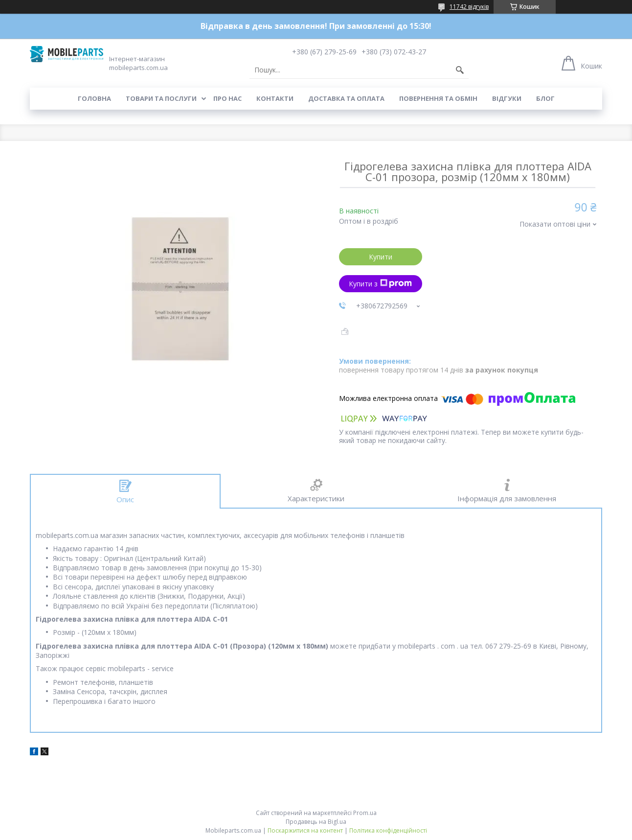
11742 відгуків (469, 7)
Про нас (227, 98)
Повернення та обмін (438, 98)
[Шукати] (460, 70)
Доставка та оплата (346, 98)
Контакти (275, 98)
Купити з (380, 284)
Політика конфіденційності (388, 830)
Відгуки (507, 98)
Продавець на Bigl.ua (316, 822)
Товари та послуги (161, 98)
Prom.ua (365, 813)
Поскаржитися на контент (305, 830)
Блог (545, 98)
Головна (94, 98)
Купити (381, 257)
